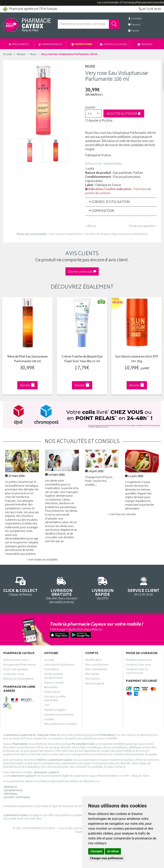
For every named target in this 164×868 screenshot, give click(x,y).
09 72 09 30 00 (143, 586)
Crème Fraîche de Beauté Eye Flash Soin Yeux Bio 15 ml (82, 359)
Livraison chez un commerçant (137, 672)
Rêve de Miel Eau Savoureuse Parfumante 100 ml (27, 359)
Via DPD (103, 588)
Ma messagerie (95, 684)
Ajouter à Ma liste (99, 121)
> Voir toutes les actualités (42, 560)
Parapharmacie (50, 45)
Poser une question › (143, 226)
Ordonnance (52, 693)
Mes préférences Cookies (60, 725)
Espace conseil (54, 683)
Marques (145, 45)
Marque (21, 55)
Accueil (8, 55)
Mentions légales (55, 710)
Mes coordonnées (97, 665)
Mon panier (92, 675)
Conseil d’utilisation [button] (109, 202)
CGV (47, 706)
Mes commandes (96, 670)
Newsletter (51, 688)
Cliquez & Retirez (21, 586)
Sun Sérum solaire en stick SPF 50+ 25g (136, 359)
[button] (93, 113)
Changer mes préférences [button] (107, 858)
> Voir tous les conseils (122, 515)
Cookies (49, 720)
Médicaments (19, 45)
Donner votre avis (82, 272)
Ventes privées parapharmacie (54, 676)
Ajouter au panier (124, 114)
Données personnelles (59, 715)
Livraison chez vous (139, 665)
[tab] (121, 202)
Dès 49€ (62, 590)
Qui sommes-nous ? (16, 660)
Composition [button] (101, 211)
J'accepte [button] (96, 851)
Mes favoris (92, 679)
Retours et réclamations (18, 679)
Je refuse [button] (113, 851)
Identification (93, 660)
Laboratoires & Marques (59, 665)
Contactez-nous (14, 675)
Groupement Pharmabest (19, 665)
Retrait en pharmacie (139, 660)
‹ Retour (91, 226)
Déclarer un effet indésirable (55, 699)
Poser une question (16, 670)
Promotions (82, 45)
